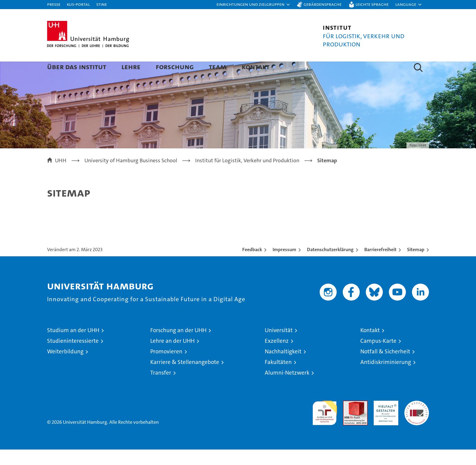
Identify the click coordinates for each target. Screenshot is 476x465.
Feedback (252, 265)
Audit (349, 419)
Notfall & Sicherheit (385, 367)
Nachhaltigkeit (283, 367)
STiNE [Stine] (102, 4)
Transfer (161, 388)
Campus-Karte (378, 356)
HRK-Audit (384, 419)
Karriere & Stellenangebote (185, 377)
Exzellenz (277, 356)
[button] (253, 5)
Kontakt (256, 67)
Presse (54, 4)
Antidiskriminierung (386, 377)
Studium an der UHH (73, 346)
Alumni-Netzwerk (287, 388)
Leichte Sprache (372, 4)
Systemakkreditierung (417, 419)
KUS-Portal (78, 4)
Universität (279, 346)
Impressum (284, 265)
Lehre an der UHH (172, 356)
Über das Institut (77, 67)
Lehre (131, 67)
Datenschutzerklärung (330, 265)
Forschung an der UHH (178, 346)
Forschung (175, 67)
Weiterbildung (65, 367)
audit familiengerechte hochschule (325, 426)
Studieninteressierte (73, 356)
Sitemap (416, 265)
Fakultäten (278, 377)
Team (218, 67)
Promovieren (166, 367)
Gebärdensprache (323, 4)
